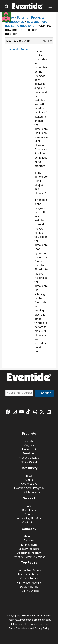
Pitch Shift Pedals (29, 574)
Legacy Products (29, 549)
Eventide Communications (29, 557)
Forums (23, 17)
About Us (29, 537)
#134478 (47, 41)
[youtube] (22, 412)
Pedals (29, 441)
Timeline (29, 541)
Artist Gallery (29, 484)
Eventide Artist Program (29, 488)
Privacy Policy (42, 628)
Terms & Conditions (19, 628)
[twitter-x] (43, 412)
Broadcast (29, 453)
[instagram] (15, 412)
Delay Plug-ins (29, 587)
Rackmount (29, 449)
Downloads (29, 510)
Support (29, 498)
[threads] (36, 412)
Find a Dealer (29, 462)
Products (38, 17)
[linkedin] (49, 412)
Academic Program (29, 553)
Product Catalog (29, 458)
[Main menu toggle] (50, 6)
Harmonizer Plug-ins (29, 583)
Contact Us (29, 523)
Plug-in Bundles (29, 591)
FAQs (29, 506)
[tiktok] (29, 412)
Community (29, 468)
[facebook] (9, 412)
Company (29, 529)
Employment (29, 545)
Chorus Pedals (29, 578)
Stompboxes (14, 22)
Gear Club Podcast (29, 492)
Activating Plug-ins (29, 518)
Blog (29, 476)
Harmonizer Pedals (29, 570)
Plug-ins (29, 445)
